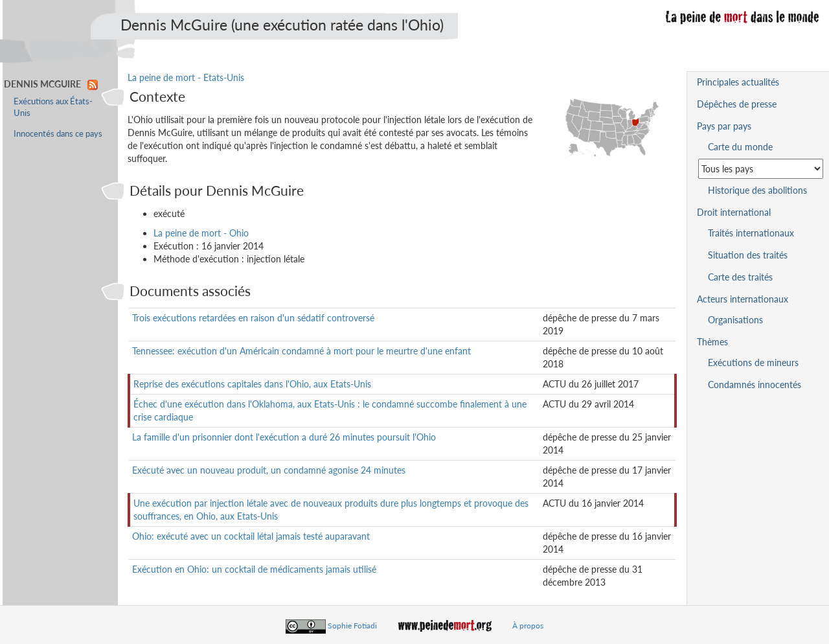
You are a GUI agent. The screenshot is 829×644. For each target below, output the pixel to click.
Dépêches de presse (737, 104)
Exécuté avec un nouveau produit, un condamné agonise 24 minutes (269, 470)
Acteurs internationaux (743, 299)
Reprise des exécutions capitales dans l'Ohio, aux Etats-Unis (252, 384)
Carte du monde (740, 147)
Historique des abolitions (757, 190)
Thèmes (712, 342)
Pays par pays (724, 126)
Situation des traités (748, 255)
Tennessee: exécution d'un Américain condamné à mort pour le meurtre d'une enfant (301, 351)
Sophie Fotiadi (352, 626)
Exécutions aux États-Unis (53, 107)
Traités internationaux (751, 233)
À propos (528, 626)
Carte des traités (740, 277)
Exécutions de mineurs (753, 362)
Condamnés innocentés (755, 385)
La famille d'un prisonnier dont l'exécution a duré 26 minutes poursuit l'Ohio (284, 437)
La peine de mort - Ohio (201, 233)
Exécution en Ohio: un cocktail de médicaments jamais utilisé (254, 569)
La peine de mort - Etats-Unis (186, 77)
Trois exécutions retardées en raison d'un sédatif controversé (253, 318)
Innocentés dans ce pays (58, 134)
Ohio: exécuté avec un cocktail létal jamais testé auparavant (251, 536)
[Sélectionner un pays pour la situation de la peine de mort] (761, 169)
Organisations (735, 320)
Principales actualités (738, 82)
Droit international (734, 212)
